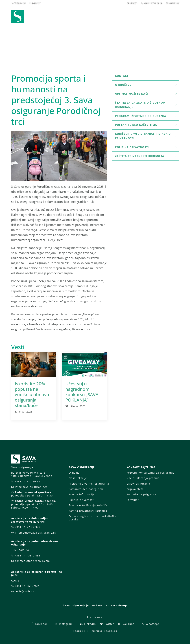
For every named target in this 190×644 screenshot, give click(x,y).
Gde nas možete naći (146, 94)
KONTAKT (174, 3)
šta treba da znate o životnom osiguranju (146, 105)
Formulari (133, 500)
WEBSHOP (20, 3)
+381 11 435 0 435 (28, 555)
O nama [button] (132, 14)
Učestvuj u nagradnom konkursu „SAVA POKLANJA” (82, 392)
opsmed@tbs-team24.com (32, 561)
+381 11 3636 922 (27, 586)
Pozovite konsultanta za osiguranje (150, 473)
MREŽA (133, 3)
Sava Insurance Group (111, 605)
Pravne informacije (82, 494)
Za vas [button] (154, 14)
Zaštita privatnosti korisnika (146, 156)
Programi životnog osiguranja (146, 116)
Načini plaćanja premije (143, 478)
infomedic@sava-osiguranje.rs (35, 533)
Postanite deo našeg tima (146, 125)
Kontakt (122, 76)
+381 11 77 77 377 (28, 527)
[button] (172, 14)
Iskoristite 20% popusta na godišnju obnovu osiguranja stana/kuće (32, 394)
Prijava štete (106, 16)
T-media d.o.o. (81, 631)
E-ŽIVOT (36, 3)
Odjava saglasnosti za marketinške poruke (92, 518)
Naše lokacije (78, 478)
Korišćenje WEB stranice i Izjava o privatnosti (146, 136)
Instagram (64, 624)
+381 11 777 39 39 (153, 3)
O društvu (146, 85)
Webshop (56, 14)
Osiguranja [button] (80, 14)
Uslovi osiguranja (138, 484)
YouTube (126, 624)
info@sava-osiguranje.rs (31, 487)
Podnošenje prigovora (141, 494)
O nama (74, 473)
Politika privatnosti (146, 147)
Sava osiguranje (74, 605)
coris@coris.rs (25, 591)
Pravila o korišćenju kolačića (88, 505)
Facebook (39, 624)
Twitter (107, 624)
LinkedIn (88, 624)
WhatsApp (150, 624)
